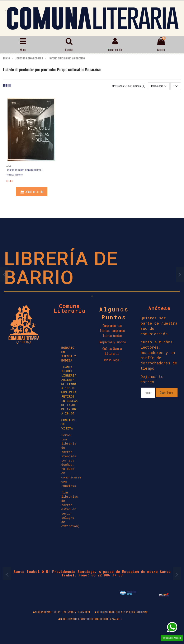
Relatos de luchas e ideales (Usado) (25, 170)
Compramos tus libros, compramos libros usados (112, 331)
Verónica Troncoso (15, 175)
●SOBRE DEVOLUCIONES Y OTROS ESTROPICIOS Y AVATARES (90, 619)
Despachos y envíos (112, 342)
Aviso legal (112, 360)
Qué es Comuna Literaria (112, 351)
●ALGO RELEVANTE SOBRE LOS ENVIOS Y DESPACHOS (61, 612)
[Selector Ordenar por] (159, 86)
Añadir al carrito (32, 192)
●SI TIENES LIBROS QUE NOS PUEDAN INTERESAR (121, 612)
